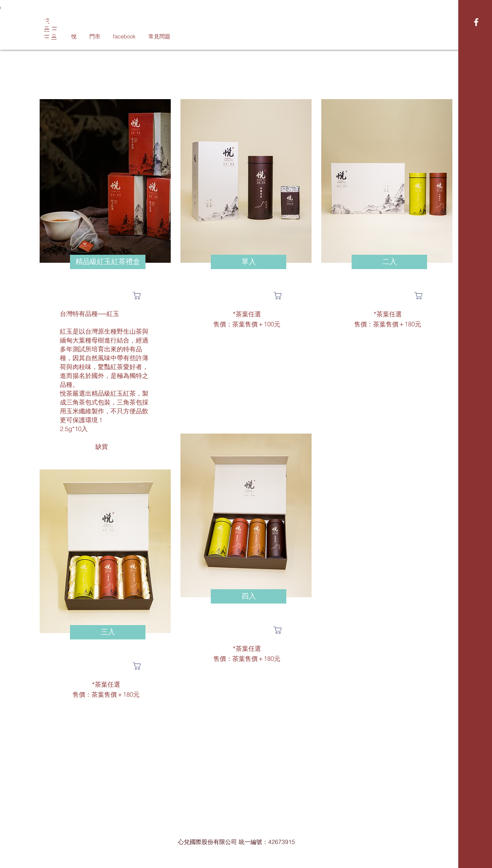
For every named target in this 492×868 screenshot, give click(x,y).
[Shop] (137, 296)
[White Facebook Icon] (476, 22)
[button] (108, 262)
